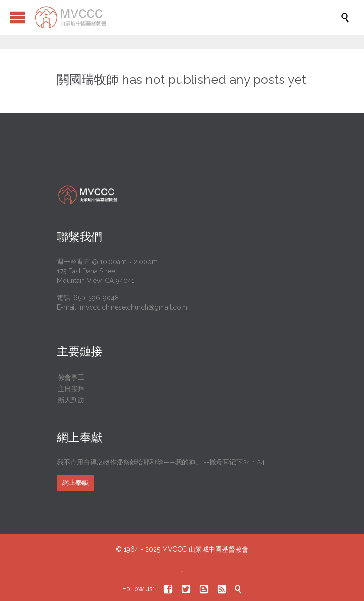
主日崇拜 (71, 389)
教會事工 (71, 377)
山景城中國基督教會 (218, 549)
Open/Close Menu (18, 17)
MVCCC (174, 549)
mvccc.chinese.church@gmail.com (133, 307)
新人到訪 (71, 400)
